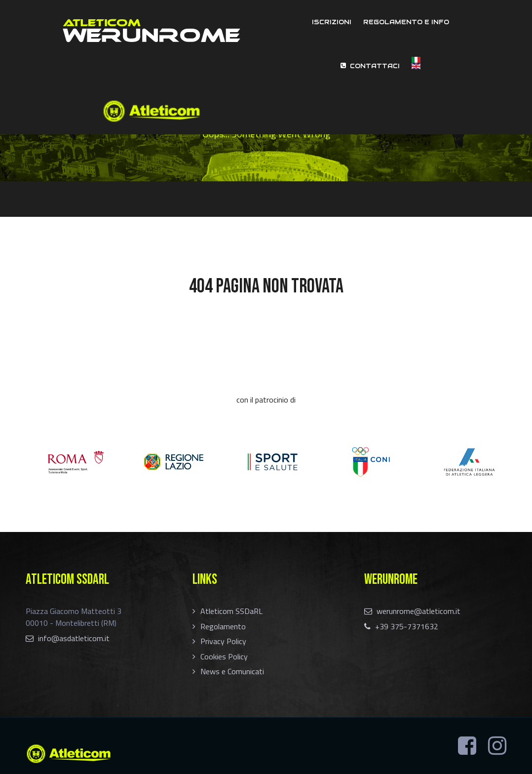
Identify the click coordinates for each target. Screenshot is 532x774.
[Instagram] (497, 746)
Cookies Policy (224, 656)
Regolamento (223, 626)
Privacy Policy (223, 641)
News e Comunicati (232, 671)
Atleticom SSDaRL (231, 611)
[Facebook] (467, 746)
